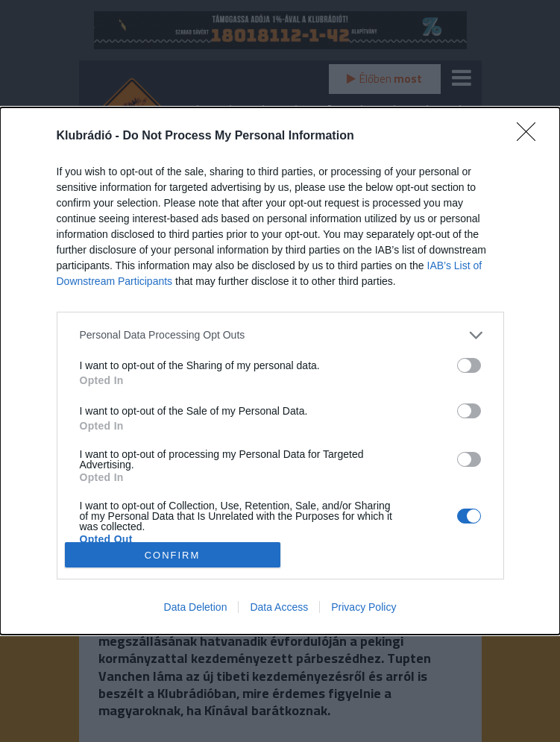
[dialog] (280, 371)
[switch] (469, 365)
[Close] (531, 136)
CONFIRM (173, 554)
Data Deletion (196, 607)
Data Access (279, 607)
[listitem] (280, 335)
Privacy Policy (364, 607)
